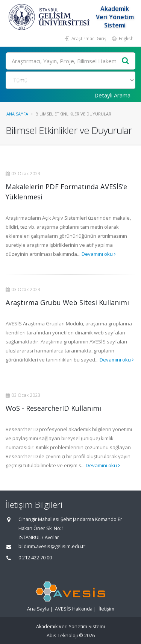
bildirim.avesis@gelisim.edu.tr (52, 546)
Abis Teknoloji (62, 636)
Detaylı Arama (112, 95)
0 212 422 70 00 (35, 558)
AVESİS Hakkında (74, 609)
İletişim (106, 609)
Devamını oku (99, 254)
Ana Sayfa (17, 114)
